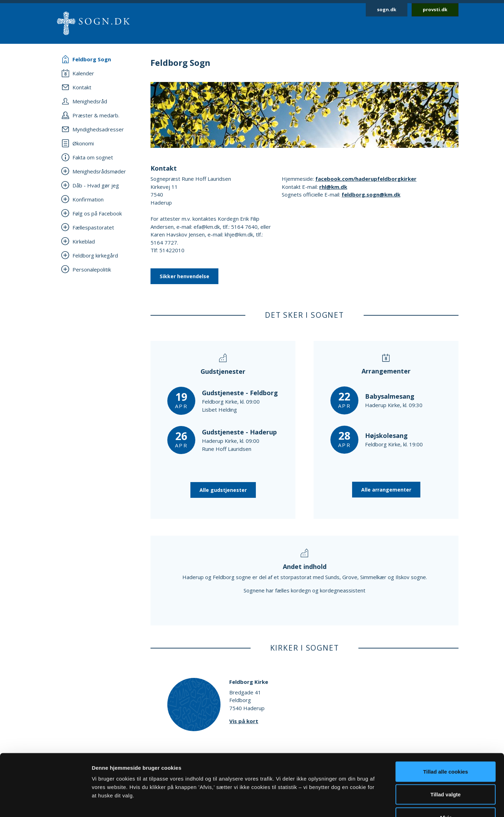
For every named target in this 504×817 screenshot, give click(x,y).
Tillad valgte (446, 748)
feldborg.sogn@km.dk (371, 194)
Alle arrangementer (386, 490)
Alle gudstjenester (223, 490)
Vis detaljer (364, 803)
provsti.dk (435, 9)
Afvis (446, 771)
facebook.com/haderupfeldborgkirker (366, 179)
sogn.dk (387, 9)
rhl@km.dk (333, 187)
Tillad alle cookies (446, 725)
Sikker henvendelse (184, 276)
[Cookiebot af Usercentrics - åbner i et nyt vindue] (45, 803)
